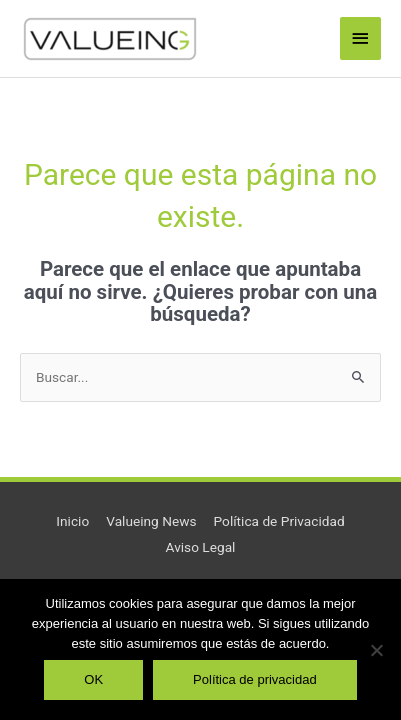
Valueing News (151, 521)
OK (93, 679)
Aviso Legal (201, 547)
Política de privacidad (255, 679)
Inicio (72, 521)
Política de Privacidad (279, 521)
